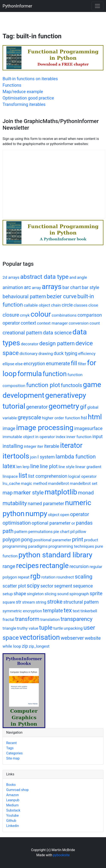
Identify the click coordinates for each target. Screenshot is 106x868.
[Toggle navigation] (97, 6)
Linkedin (13, 826)
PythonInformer (17, 6)
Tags (10, 748)
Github (11, 821)
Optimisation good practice (28, 98)
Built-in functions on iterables (30, 79)
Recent (11, 743)
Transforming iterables (24, 104)
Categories (14, 753)
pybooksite (61, 855)
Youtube (13, 815)
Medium (12, 805)
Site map (13, 758)
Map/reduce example (23, 92)
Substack (13, 810)
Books (11, 785)
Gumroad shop (17, 790)
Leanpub (13, 800)
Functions (12, 85)
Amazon (13, 795)
